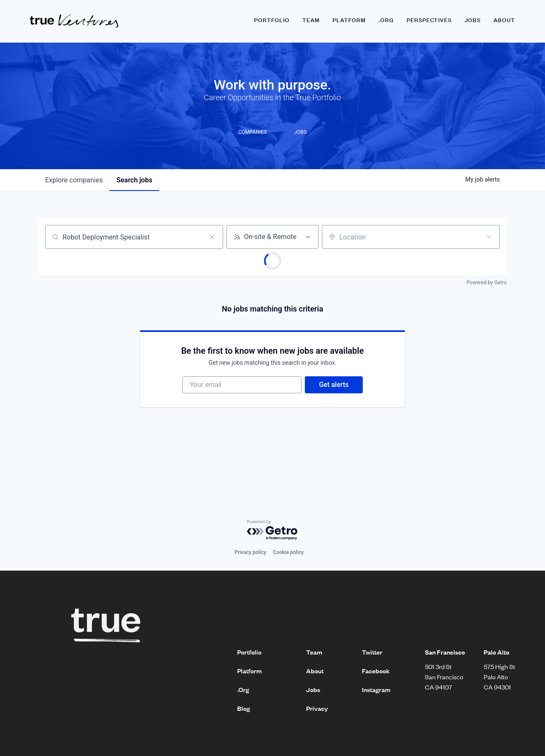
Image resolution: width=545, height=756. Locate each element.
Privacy (317, 708)
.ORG (386, 20)
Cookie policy (288, 552)
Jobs (473, 20)
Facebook (376, 671)
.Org (243, 690)
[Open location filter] (489, 237)
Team (311, 20)
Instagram (376, 690)
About (504, 20)
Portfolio (272, 20)
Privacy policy (250, 552)
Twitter (372, 652)
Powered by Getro (487, 283)
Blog (244, 708)
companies (74, 180)
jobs (134, 180)
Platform (349, 20)
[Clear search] (212, 237)
